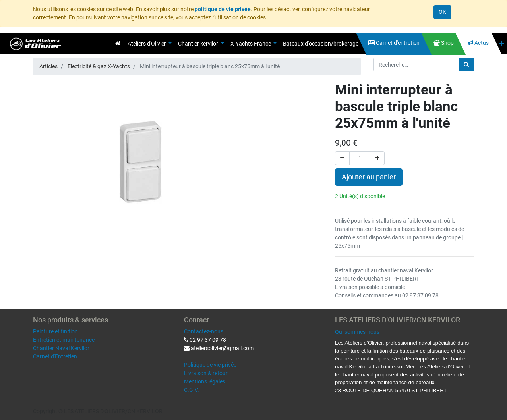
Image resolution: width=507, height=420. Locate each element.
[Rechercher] (466, 65)
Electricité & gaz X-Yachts (99, 66)
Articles (48, 66)
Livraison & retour (206, 373)
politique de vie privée (223, 9)
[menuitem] (118, 43)
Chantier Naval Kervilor (61, 348)
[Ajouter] (377, 158)
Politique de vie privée (210, 365)
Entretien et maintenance (64, 340)
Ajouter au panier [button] (369, 177)
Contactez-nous (204, 331)
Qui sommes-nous (357, 332)
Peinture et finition (55, 331)
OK (442, 12)
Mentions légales (205, 381)
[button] (502, 44)
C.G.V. (192, 390)
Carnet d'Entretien (55, 356)
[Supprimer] (342, 158)
